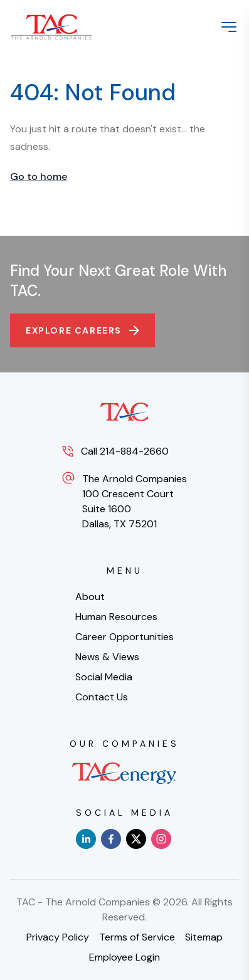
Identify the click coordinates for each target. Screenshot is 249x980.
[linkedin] (86, 839)
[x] (136, 839)
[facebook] (111, 839)
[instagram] (161, 839)
